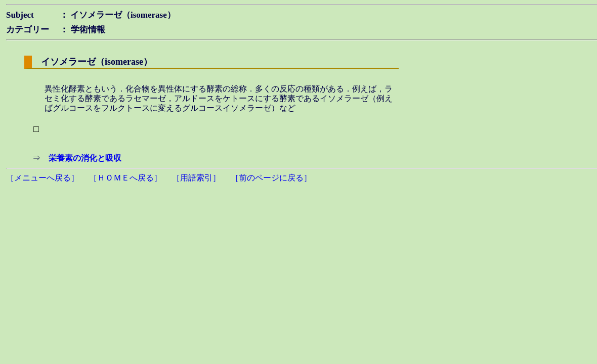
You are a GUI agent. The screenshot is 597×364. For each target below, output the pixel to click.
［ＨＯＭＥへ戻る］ (125, 178)
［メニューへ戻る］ (42, 178)
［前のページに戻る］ (271, 178)
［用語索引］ (196, 178)
